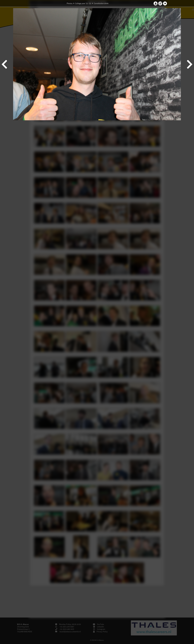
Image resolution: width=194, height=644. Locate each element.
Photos (70, 3)
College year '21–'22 (83, 3)
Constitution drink (101, 3)
